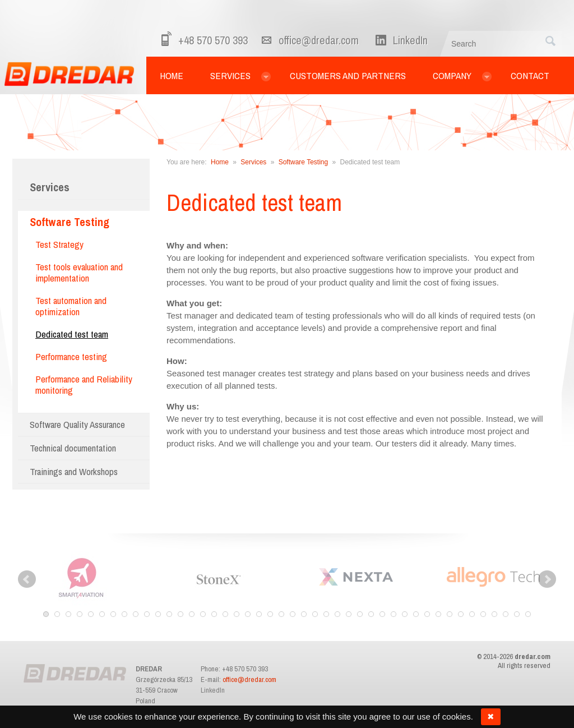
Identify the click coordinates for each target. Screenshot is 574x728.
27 (337, 614)
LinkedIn (213, 690)
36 (438, 614)
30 (371, 614)
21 (270, 614)
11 (158, 614)
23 (293, 614)
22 (281, 614)
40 (483, 614)
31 (382, 614)
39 (472, 614)
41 (494, 614)
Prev (27, 579)
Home (220, 162)
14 (192, 614)
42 (506, 614)
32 (394, 614)
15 (203, 614)
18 (237, 614)
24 (304, 614)
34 (416, 614)
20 (259, 614)
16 (214, 614)
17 (225, 614)
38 (461, 614)
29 (360, 614)
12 (169, 614)
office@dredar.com (319, 40)
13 (180, 614)
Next (547, 579)
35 (427, 614)
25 (315, 614)
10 (147, 614)
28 (349, 614)
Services (50, 187)
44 (528, 614)
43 (517, 614)
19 (248, 614)
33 (405, 614)
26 (326, 614)
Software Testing (304, 162)
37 (450, 614)
